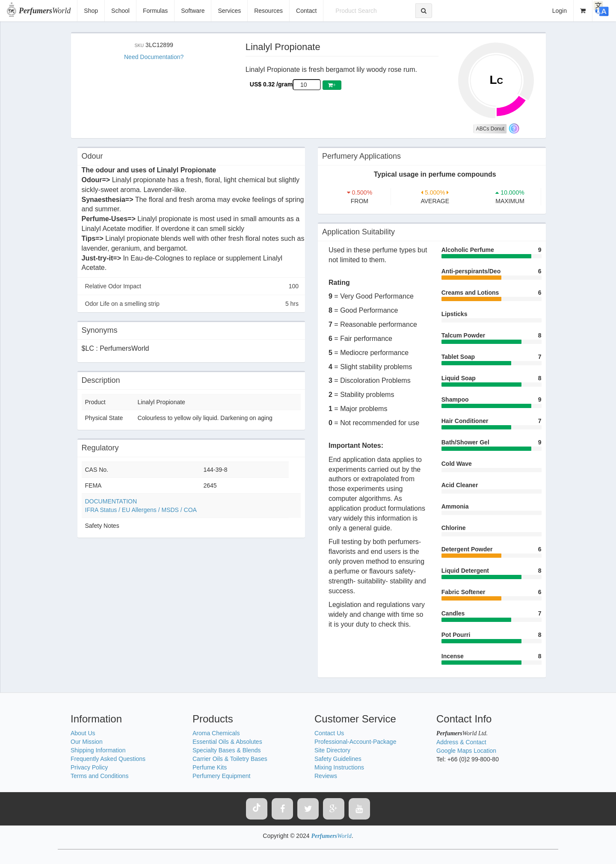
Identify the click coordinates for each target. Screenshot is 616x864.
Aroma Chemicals (216, 733)
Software (193, 11)
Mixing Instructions (339, 767)
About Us (83, 733)
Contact (306, 11)
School (120, 11)
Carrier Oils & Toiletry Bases (230, 759)
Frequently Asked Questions (108, 759)
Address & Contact (461, 742)
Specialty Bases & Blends (227, 750)
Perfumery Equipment (221, 776)
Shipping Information (98, 750)
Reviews (326, 776)
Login (560, 11)
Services (229, 11)
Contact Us (329, 733)
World (45, 11)
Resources (268, 11)
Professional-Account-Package (355, 742)
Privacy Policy (89, 767)
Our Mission (87, 742)
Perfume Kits (210, 767)
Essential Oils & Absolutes (227, 742)
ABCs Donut (490, 129)
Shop (91, 11)
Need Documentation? (154, 57)
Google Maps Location (466, 751)
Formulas (155, 11)
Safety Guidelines (338, 759)
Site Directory (332, 750)
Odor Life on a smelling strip (192, 304)
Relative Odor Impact (192, 286)
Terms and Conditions (99, 776)
